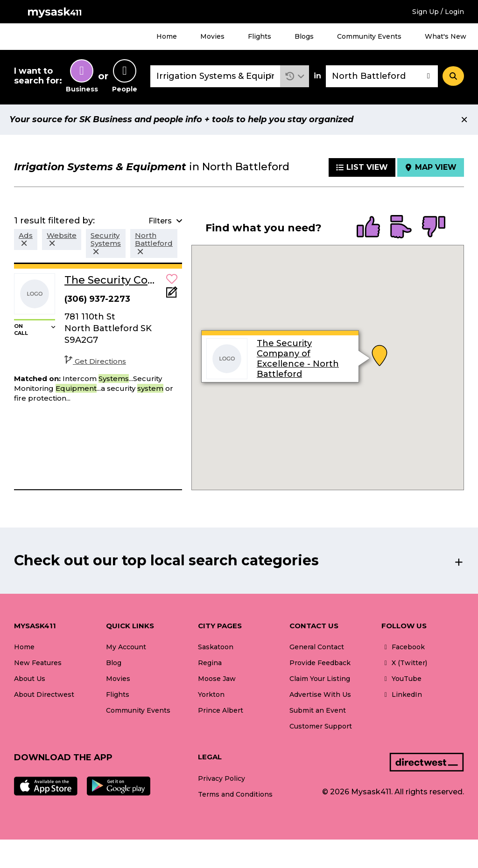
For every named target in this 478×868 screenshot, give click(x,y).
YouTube (401, 679)
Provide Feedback (320, 663)
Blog (114, 663)
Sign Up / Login (438, 12)
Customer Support (321, 726)
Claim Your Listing (320, 679)
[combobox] (215, 76)
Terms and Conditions (235, 794)
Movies (212, 36)
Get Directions (95, 361)
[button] (295, 76)
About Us (30, 679)
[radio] (368, 228)
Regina (210, 663)
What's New (446, 36)
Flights (260, 36)
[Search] (453, 76)
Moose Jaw (217, 679)
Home (167, 36)
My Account (126, 647)
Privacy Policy (221, 778)
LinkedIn (402, 694)
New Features (38, 663)
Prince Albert (221, 710)
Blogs (304, 36)
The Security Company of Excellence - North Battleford (298, 359)
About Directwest (44, 694)
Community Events (369, 36)
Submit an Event (318, 710)
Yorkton (211, 694)
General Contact (317, 647)
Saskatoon (216, 647)
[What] (215, 76)
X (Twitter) (404, 663)
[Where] (382, 76)
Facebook (403, 647)
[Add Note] (172, 295)
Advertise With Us (320, 694)
